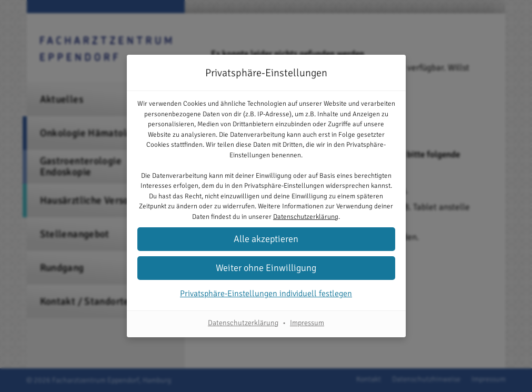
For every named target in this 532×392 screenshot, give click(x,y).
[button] (266, 239)
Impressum (307, 323)
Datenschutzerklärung (306, 217)
